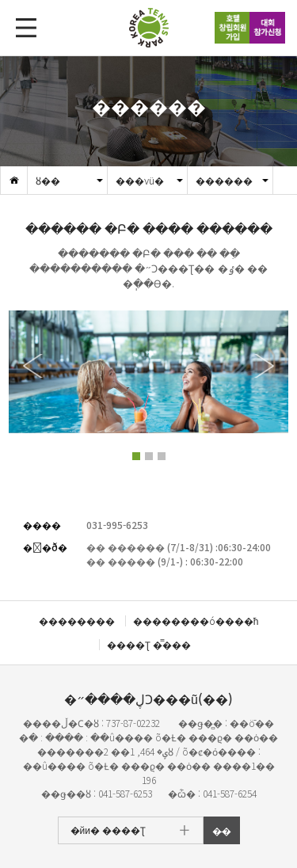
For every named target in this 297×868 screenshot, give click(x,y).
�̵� (222, 830)
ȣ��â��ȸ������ (232, 28)
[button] (262, 366)
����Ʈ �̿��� (149, 644)
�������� (77, 621)
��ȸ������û (267, 28)
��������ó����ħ (196, 621)
